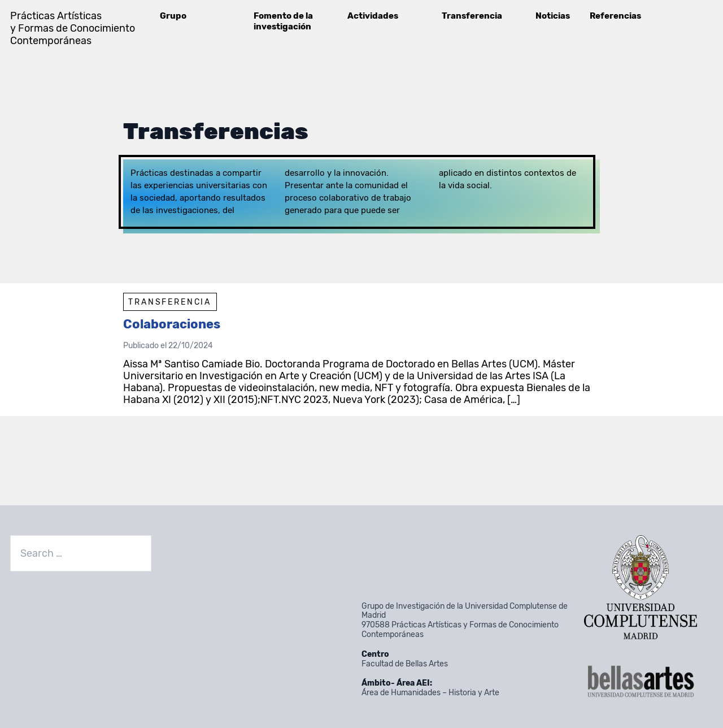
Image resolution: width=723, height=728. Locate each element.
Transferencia (472, 16)
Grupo (173, 16)
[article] (361, 350)
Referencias (615, 16)
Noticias (553, 16)
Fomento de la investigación (283, 21)
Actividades (373, 16)
